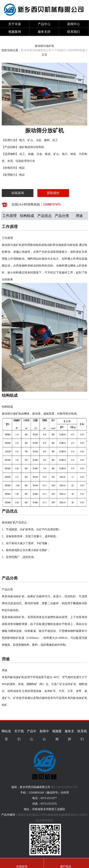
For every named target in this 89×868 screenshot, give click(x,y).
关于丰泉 (15, 24)
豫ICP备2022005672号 (64, 787)
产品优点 (44, 216)
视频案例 (15, 32)
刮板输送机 (46, 820)
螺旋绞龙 (23, 815)
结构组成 (27, 216)
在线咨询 (18, 193)
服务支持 (44, 32)
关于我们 (19, 735)
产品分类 (62, 216)
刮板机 (34, 815)
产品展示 (60, 50)
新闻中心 (74, 24)
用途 (79, 216)
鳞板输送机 (55, 815)
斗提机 (43, 815)
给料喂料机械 (77, 50)
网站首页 (6, 735)
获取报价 (53, 193)
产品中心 (44, 24)
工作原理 (9, 216)
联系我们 (74, 32)
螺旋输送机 (69, 815)
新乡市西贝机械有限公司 (36, 50)
